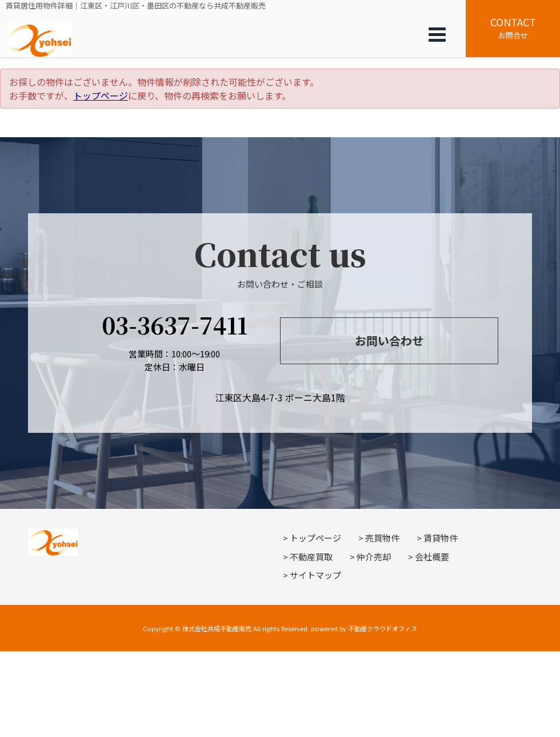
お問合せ (513, 27)
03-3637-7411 (175, 324)
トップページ (101, 95)
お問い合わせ (389, 340)
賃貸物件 (441, 538)
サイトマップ (315, 575)
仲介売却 (374, 557)
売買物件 (382, 538)
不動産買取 (311, 557)
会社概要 (432, 557)
